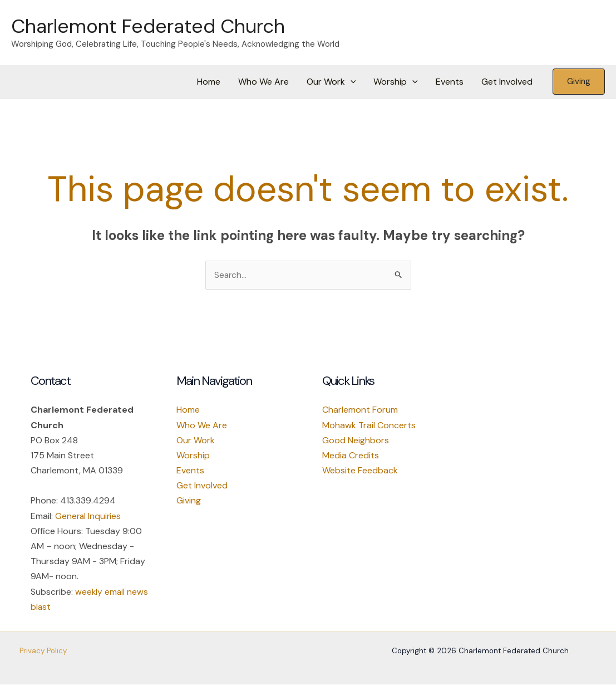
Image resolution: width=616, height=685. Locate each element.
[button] (351, 82)
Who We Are (263, 82)
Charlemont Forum (360, 410)
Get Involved (507, 82)
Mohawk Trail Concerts (369, 426)
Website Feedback (360, 471)
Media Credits (351, 456)
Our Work (331, 82)
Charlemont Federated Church (148, 26)
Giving (189, 501)
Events (450, 82)
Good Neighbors (356, 441)
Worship (396, 82)
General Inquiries (89, 517)
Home (209, 82)
